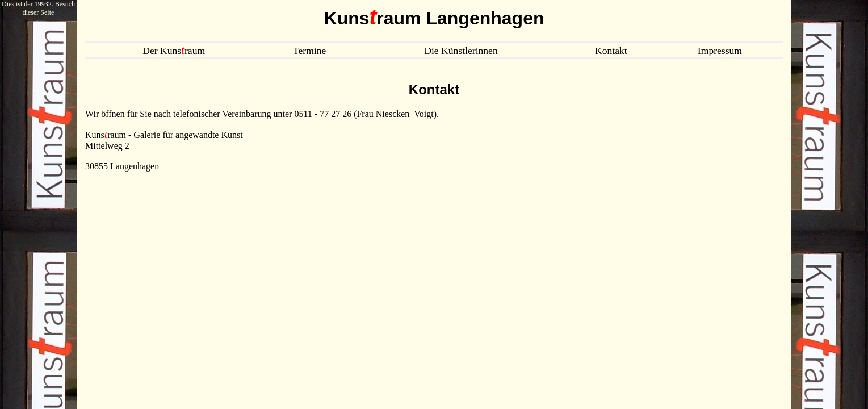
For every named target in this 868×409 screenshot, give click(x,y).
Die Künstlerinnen (461, 51)
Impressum (720, 51)
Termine (309, 51)
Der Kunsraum (174, 51)
